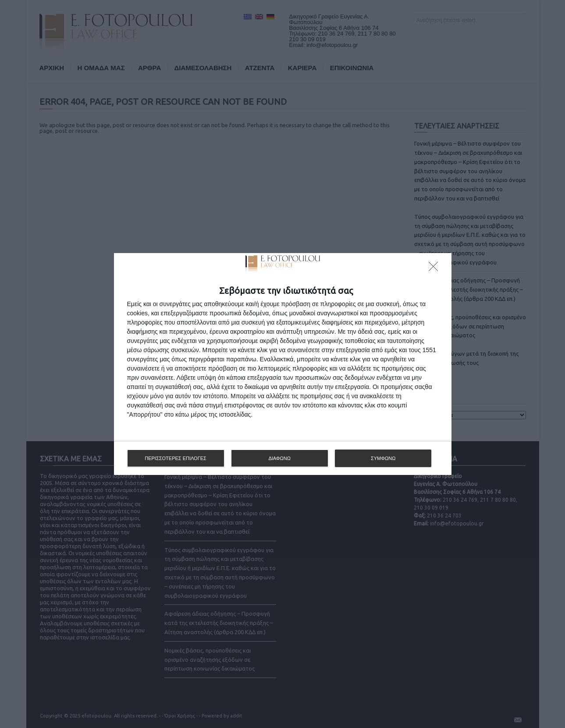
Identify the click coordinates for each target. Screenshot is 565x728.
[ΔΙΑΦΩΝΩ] (436, 269)
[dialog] (283, 364)
